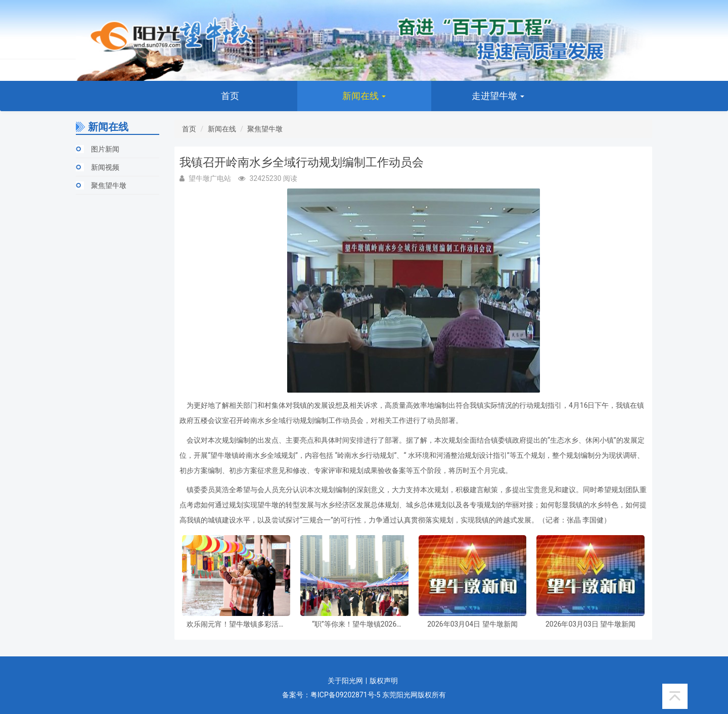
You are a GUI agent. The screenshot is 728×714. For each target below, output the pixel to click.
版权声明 (384, 681)
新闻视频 (105, 167)
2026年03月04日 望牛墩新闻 (472, 624)
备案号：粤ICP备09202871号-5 (331, 695)
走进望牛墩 (498, 96)
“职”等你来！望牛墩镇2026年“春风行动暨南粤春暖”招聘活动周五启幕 (354, 624)
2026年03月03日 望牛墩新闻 (590, 624)
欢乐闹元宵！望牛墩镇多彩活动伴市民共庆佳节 (236, 624)
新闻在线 (364, 96)
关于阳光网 (345, 681)
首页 (230, 96)
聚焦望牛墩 (109, 185)
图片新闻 (105, 149)
